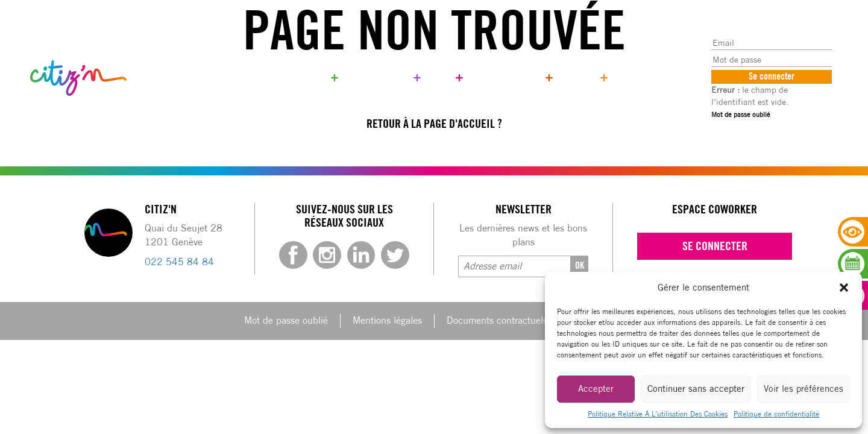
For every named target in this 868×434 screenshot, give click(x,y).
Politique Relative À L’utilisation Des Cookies (658, 414)
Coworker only (379, 77)
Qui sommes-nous (508, 77)
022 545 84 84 (179, 262)
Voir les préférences (804, 388)
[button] (844, 288)
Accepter (596, 388)
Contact (580, 77)
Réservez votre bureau (281, 77)
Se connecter (715, 246)
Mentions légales (387, 320)
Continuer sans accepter (696, 388)
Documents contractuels (497, 320)
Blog (442, 77)
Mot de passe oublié (741, 114)
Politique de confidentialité (776, 414)
